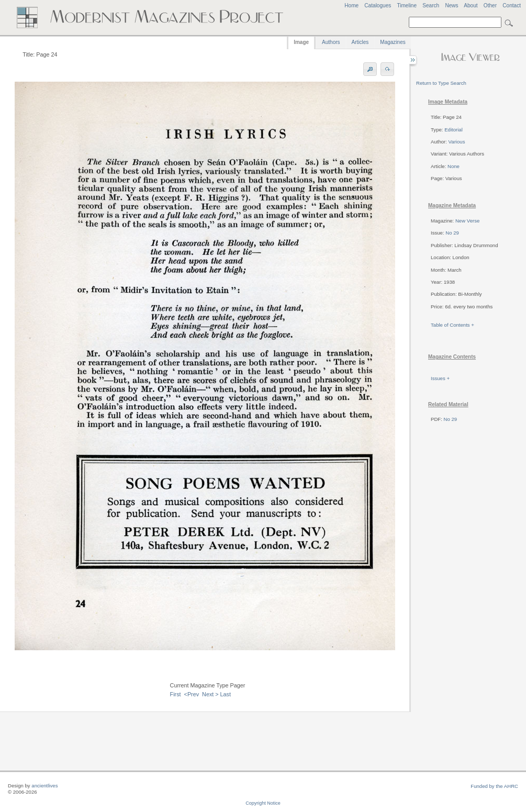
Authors (331, 42)
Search (431, 5)
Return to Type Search (441, 83)
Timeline (407, 5)
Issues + (440, 378)
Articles (360, 42)
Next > (210, 694)
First (176, 694)
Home (351, 5)
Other (490, 5)
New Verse (467, 221)
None (454, 166)
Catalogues (378, 5)
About (471, 5)
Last (226, 694)
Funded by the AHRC (494, 786)
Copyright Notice (263, 803)
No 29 (452, 233)
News (451, 5)
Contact (512, 5)
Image (301, 42)
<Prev (192, 694)
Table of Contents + (452, 325)
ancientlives (44, 786)
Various (457, 142)
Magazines (393, 42)
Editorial (454, 130)
